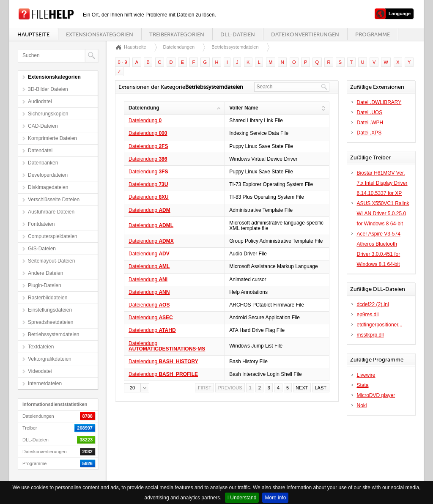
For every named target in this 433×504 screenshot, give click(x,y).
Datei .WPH (370, 123)
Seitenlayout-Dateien (51, 261)
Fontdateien (41, 224)
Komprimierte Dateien (52, 138)
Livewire (366, 375)
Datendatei (40, 151)
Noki (362, 405)
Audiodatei (40, 101)
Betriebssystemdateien (53, 334)
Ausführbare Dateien (51, 212)
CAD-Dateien (43, 126)
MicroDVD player (376, 395)
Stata (363, 385)
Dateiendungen (179, 47)
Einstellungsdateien (50, 310)
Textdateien (41, 347)
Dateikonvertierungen (305, 34)
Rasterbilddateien (48, 298)
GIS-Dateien (42, 249)
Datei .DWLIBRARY (379, 102)
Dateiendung (145, 121)
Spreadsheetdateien (51, 322)
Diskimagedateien (48, 187)
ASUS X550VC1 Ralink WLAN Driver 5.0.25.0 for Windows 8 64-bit (383, 214)
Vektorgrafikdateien (50, 359)
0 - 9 (123, 62)
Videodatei (40, 371)
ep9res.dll (368, 315)
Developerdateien (48, 175)
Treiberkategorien (177, 34)
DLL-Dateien (238, 34)
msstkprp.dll (370, 335)
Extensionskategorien (100, 34)
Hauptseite (33, 34)
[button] (137, 388)
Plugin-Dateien (45, 285)
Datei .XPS (369, 133)
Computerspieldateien (53, 236)
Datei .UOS (370, 112)
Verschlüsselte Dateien (54, 200)
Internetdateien (45, 383)
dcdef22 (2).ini (373, 304)
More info (275, 498)
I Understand (242, 498)
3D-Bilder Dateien (48, 89)
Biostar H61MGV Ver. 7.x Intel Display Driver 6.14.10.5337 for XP (382, 183)
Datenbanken (43, 163)
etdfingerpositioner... (380, 325)
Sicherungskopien (48, 114)
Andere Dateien (45, 273)
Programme (373, 34)
